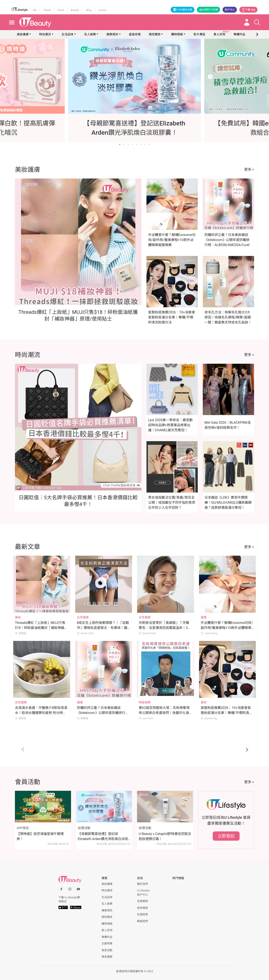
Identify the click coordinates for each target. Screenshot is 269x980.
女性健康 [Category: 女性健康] (83, 617)
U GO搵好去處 (183, 10)
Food (61, 10)
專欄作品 (107, 937)
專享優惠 (107, 957)
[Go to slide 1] (120, 144)
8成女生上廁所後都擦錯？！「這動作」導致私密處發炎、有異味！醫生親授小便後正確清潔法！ (103, 628)
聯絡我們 (142, 921)
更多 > (249, 169)
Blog (89, 10)
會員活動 (107, 950)
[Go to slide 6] (141, 144)
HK (35, 10)
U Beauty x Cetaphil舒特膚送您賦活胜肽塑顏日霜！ (165, 836)
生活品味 (67, 34)
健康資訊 (112, 34)
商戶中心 (230, 10)
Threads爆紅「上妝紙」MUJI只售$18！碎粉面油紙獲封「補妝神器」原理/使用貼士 (41, 628)
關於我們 (142, 884)
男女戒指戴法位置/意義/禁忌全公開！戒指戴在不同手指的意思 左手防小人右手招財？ (172, 503)
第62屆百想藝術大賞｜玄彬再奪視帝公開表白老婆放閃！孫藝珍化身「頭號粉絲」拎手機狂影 (164, 713)
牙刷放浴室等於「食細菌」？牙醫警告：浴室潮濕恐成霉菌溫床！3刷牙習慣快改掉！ (165, 628)
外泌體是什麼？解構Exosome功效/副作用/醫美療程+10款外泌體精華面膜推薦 (172, 240)
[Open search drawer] (257, 22)
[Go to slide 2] (124, 144)
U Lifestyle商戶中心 (143, 893)
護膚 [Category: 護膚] (204, 617)
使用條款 (142, 908)
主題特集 (107, 943)
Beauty (75, 10)
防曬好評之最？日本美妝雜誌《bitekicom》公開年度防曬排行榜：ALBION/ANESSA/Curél (227, 240)
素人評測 (107, 930)
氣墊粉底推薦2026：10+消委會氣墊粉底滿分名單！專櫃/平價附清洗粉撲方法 (172, 317)
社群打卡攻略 (208, 10)
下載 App (248, 10)
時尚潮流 (45, 34)
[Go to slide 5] (137, 144)
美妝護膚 (23, 34)
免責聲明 (142, 901)
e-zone (102, 10)
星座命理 (135, 34)
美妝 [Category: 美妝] (18, 617)
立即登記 (226, 836)
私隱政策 (142, 914)
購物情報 (177, 34)
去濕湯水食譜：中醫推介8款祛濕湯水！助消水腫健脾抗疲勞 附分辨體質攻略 (41, 713)
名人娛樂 (90, 34)
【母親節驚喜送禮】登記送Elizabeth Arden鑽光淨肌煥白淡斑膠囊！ (103, 837)
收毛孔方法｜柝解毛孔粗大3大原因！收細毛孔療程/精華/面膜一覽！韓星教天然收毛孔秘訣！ (228, 317)
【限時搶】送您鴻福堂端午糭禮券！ (40, 836)
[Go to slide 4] (132, 144)
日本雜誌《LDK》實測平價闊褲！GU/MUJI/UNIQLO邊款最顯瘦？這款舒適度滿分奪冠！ (228, 503)
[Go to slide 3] (128, 144)
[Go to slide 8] (149, 144)
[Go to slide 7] (145, 144)
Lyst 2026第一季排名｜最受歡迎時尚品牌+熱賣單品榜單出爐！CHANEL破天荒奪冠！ (171, 425)
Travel (47, 10)
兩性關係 (155, 34)
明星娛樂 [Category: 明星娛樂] (145, 702)
